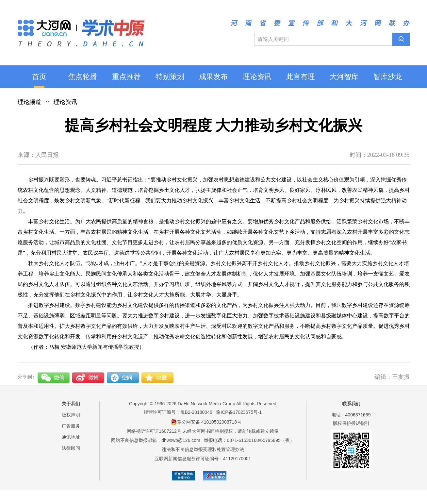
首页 (39, 77)
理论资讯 (257, 77)
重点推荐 (126, 77)
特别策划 (170, 77)
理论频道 (29, 102)
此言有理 (301, 77)
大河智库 (344, 77)
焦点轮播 (83, 77)
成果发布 (213, 77)
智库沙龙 (388, 77)
